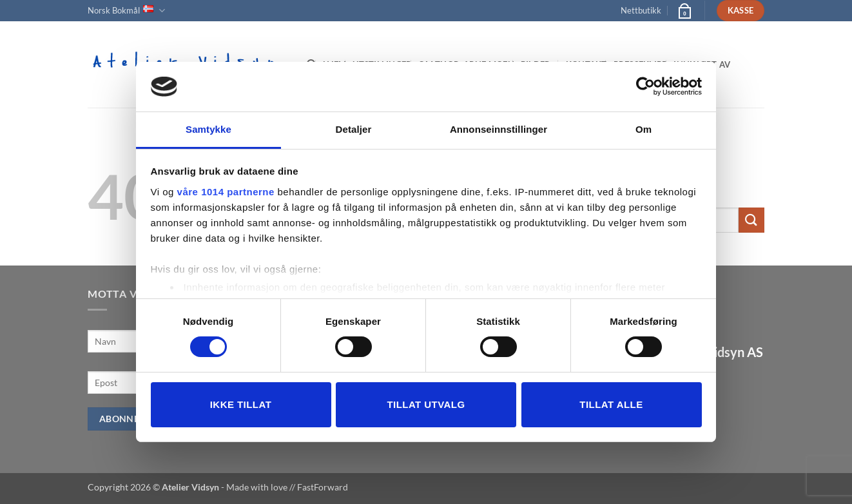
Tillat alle (611, 404)
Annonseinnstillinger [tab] (499, 129)
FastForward (323, 487)
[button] (684, 10)
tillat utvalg (426, 404)
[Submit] (751, 220)
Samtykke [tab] (208, 129)
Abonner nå (131, 419)
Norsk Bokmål (126, 11)
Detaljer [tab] (354, 129)
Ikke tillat (241, 404)
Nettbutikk (641, 10)
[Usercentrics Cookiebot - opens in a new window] (645, 86)
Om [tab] (644, 129)
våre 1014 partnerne (226, 192)
